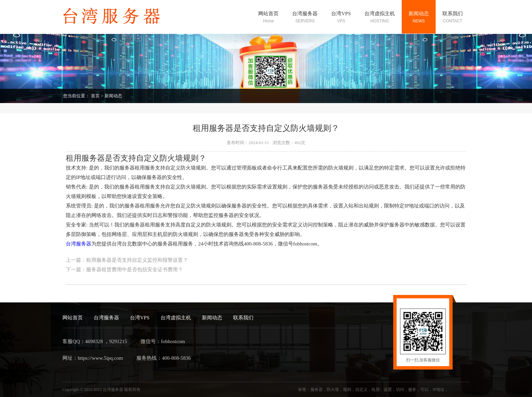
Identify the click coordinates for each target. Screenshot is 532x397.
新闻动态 (113, 96)
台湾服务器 (79, 244)
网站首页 (73, 318)
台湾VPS (140, 318)
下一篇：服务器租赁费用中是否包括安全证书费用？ (124, 270)
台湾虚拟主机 (176, 318)
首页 (95, 96)
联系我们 (243, 318)
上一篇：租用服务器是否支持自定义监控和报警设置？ (127, 260)
